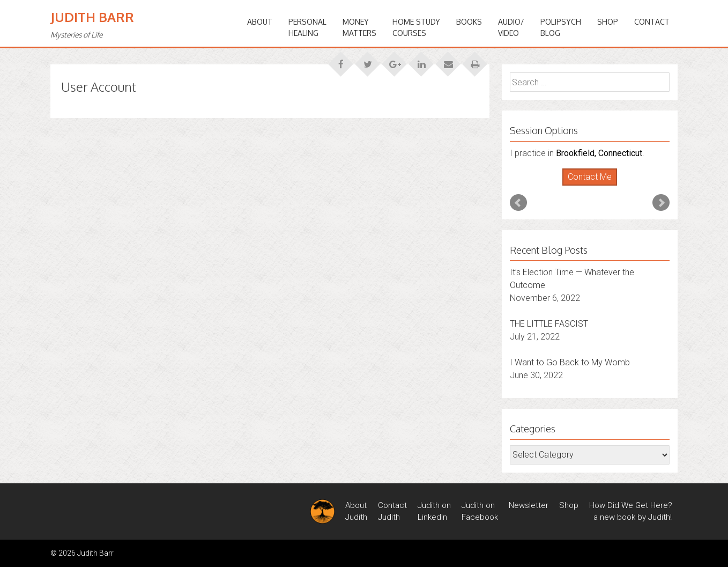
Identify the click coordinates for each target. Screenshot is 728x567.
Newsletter (529, 505)
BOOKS (469, 22)
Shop (608, 22)
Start (586, 186)
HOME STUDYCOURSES (416, 27)
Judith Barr (92, 17)
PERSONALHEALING (307, 27)
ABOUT (260, 22)
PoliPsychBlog (561, 27)
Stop (594, 186)
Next (661, 203)
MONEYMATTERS (359, 27)
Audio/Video (511, 27)
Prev (518, 203)
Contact (652, 22)
